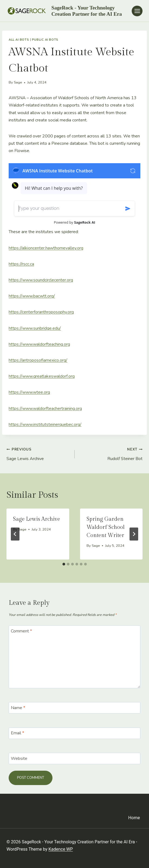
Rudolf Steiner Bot (111, 454)
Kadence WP (61, 849)
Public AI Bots (45, 40)
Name (18, 708)
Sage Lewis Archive (38, 454)
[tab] (64, 564)
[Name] (74, 708)
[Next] (134, 534)
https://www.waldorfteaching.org (39, 344)
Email (17, 733)
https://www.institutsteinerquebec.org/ (45, 425)
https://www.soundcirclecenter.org (41, 280)
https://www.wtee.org (29, 392)
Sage (18, 82)
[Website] (74, 758)
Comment (21, 631)
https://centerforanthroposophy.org (41, 312)
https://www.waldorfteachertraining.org (45, 409)
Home (134, 818)
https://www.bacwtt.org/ (32, 296)
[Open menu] (137, 11)
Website (19, 758)
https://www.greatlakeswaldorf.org (42, 376)
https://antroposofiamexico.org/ (38, 360)
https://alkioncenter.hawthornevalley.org (46, 248)
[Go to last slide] (15, 534)
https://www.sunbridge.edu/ (35, 328)
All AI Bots (19, 40)
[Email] (74, 733)
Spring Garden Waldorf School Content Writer (106, 527)
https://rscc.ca (21, 264)
